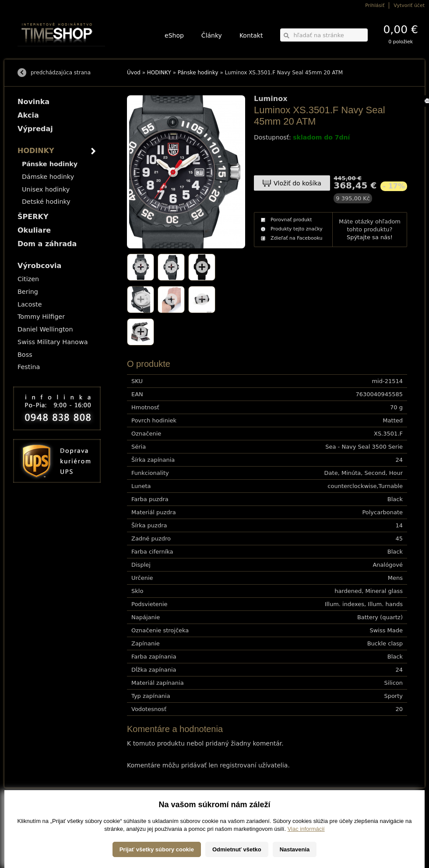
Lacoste (30, 304)
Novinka (33, 102)
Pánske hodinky (198, 73)
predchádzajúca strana (61, 73)
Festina (29, 367)
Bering (28, 292)
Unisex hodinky (46, 189)
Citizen (28, 279)
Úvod (134, 73)
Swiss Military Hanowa (53, 342)
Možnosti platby (33, 817)
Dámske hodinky (48, 177)
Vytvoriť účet (409, 5)
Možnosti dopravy (35, 811)
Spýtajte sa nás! (370, 237)
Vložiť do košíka (297, 183)
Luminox (271, 99)
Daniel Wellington (45, 329)
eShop (174, 35)
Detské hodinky (46, 202)
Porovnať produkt (291, 220)
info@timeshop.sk (227, 835)
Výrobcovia (39, 266)
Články (212, 35)
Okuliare (34, 230)
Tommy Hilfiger (41, 317)
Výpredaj (35, 129)
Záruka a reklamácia (38, 835)
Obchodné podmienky (39, 823)
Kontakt (251, 35)
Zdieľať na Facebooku (297, 238)
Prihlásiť (375, 5)
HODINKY (159, 73)
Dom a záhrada (47, 244)
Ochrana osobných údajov (44, 829)
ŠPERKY (33, 217)
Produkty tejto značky (297, 229)
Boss (25, 355)
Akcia (28, 115)
